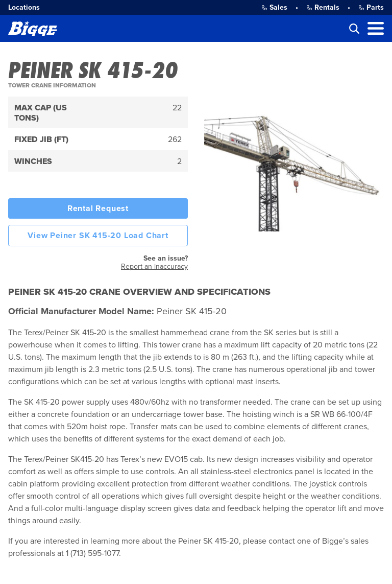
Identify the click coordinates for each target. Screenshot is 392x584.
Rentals (323, 7)
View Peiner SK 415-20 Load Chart (98, 236)
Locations (24, 7)
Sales (274, 7)
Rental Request (98, 208)
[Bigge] (33, 28)
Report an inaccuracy (154, 266)
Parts (371, 7)
